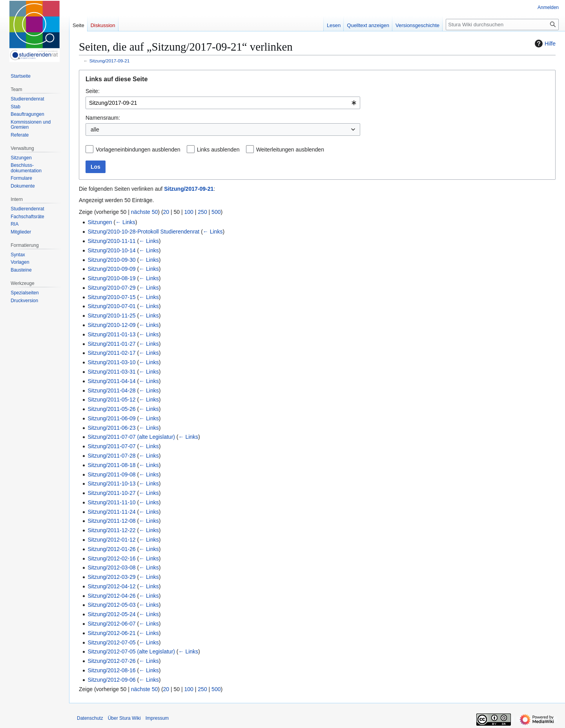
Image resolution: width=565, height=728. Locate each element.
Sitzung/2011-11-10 (111, 502)
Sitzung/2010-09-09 (111, 269)
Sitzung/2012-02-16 (111, 558)
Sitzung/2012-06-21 (111, 633)
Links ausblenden (218, 150)
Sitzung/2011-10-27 (111, 493)
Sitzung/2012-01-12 (111, 540)
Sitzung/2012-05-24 (111, 614)
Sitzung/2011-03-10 (111, 362)
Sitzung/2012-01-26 (111, 549)
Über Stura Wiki (124, 718)
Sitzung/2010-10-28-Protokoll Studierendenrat (143, 232)
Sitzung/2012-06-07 (111, 624)
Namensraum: (103, 118)
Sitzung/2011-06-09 (111, 418)
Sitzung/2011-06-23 (111, 428)
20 (166, 212)
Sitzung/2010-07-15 (111, 297)
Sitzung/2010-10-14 (111, 250)
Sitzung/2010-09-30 (111, 260)
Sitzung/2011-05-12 (111, 400)
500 (216, 212)
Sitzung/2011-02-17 (111, 353)
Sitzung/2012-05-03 (111, 605)
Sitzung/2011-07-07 (111, 446)
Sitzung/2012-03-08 (111, 567)
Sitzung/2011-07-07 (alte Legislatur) (131, 437)
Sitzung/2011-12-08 (111, 521)
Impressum (157, 718)
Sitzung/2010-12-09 (111, 325)
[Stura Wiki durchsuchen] (502, 25)
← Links (125, 222)
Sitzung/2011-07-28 (111, 456)
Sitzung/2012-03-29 (111, 577)
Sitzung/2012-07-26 (111, 661)
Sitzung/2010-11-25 (111, 316)
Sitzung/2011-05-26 (111, 409)
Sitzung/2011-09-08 (111, 474)
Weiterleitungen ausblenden (290, 150)
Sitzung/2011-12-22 (111, 530)
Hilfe (544, 44)
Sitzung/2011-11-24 (111, 512)
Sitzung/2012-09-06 (111, 680)
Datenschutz (90, 718)
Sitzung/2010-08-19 (111, 278)
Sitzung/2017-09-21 (110, 61)
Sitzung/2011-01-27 (111, 344)
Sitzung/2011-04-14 (111, 381)
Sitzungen (100, 222)
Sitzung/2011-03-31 (111, 372)
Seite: (93, 91)
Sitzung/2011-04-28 (111, 390)
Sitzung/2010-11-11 (111, 241)
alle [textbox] (95, 130)
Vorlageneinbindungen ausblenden (138, 150)
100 (189, 212)
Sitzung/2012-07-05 (111, 642)
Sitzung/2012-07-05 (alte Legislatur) (131, 651)
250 (202, 212)
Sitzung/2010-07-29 (111, 288)
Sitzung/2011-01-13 (111, 334)
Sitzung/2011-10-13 (111, 484)
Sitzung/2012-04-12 (111, 586)
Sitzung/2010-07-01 (111, 306)
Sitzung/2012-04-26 (111, 596)
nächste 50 (145, 212)
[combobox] (223, 103)
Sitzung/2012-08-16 (111, 670)
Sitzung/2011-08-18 (111, 465)
